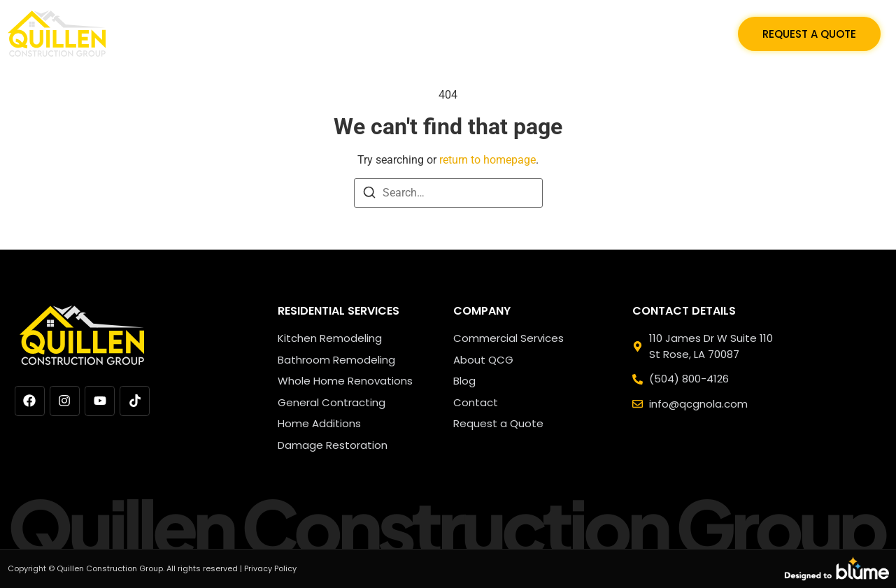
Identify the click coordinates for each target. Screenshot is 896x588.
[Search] (369, 195)
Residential (389, 33)
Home (319, 33)
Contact (677, 33)
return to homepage (488, 160)
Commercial (480, 33)
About (609, 33)
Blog (554, 33)
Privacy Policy (270, 568)
